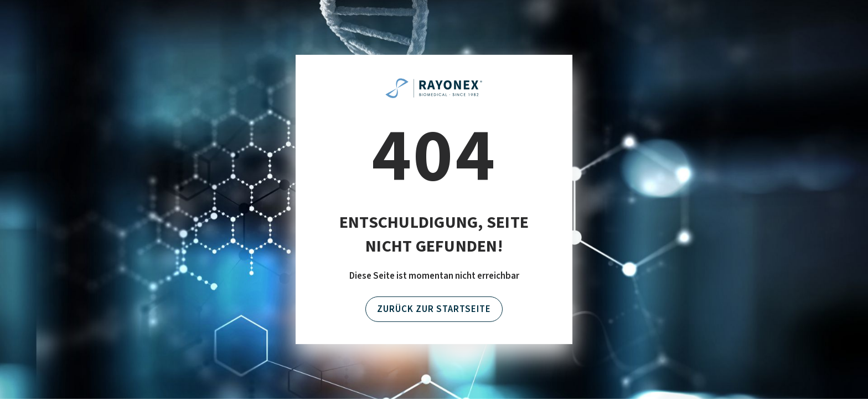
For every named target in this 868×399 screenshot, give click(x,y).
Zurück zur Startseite (434, 309)
